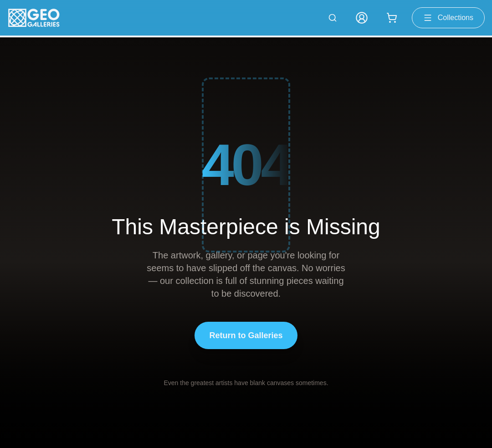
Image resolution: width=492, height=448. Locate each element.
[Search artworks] (333, 18)
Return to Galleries (246, 335)
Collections (448, 18)
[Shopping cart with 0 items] (392, 18)
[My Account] (362, 18)
